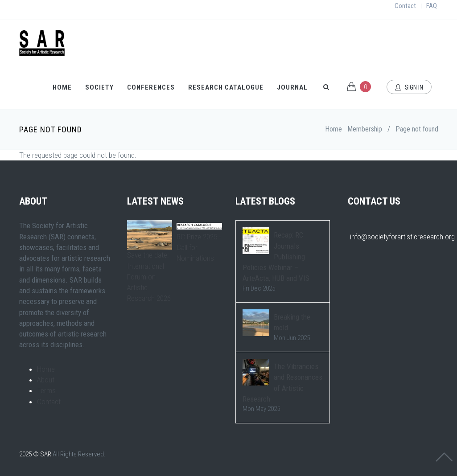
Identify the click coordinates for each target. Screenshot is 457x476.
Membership (365, 129)
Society (99, 87)
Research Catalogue (226, 87)
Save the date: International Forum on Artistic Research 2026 (149, 277)
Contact (405, 6)
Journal (292, 87)
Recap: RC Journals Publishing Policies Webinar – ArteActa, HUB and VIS (276, 256)
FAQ (432, 6)
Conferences (151, 87)
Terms (46, 390)
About (46, 380)
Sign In (409, 87)
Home (62, 87)
